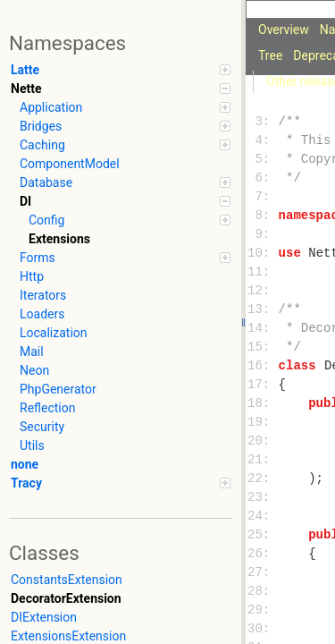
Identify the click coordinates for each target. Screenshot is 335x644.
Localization (54, 333)
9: (263, 235)
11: (263, 272)
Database (125, 182)
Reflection (47, 408)
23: (263, 498)
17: (263, 385)
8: (263, 216)
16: (263, 366)
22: (263, 479)
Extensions (59, 239)
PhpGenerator (58, 389)
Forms (125, 258)
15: (263, 347)
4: (263, 141)
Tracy (121, 483)
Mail (32, 352)
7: (263, 197)
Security (42, 427)
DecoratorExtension (66, 598)
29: (263, 610)
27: (263, 573)
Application (125, 107)
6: (263, 178)
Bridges (125, 126)
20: (263, 441)
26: (263, 554)
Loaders (42, 314)
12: (263, 291)
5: (263, 160)
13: (263, 310)
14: (263, 329)
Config (130, 220)
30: (263, 629)
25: (263, 535)
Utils (32, 445)
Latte (121, 70)
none (25, 464)
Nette (121, 89)
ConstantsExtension (67, 580)
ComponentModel (70, 164)
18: (263, 404)
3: (263, 122)
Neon (34, 370)
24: (263, 517)
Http (32, 276)
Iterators (43, 295)
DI (125, 201)
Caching (125, 145)
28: (263, 592)
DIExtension (44, 617)
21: (263, 460)
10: (263, 254)
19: (263, 423)
